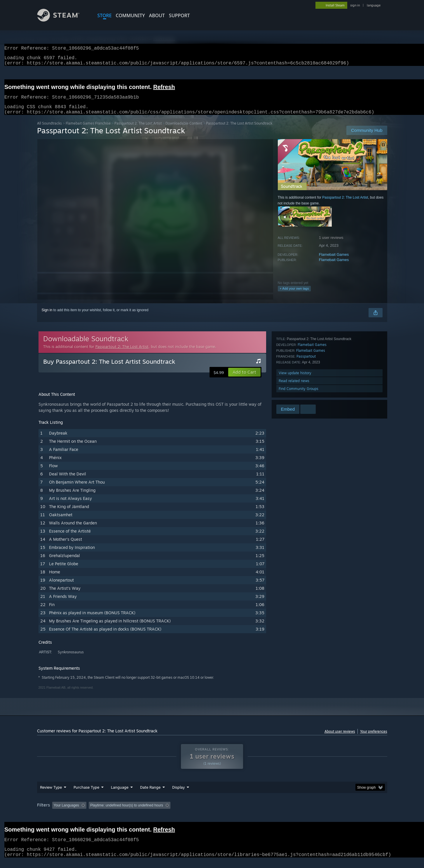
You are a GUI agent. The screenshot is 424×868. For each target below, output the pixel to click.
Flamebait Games (334, 261)
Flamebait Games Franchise (88, 130)
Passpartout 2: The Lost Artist (138, 130)
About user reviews (340, 738)
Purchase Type (86, 794)
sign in (355, 5)
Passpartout (306, 363)
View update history (295, 380)
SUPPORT (179, 15)
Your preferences (374, 738)
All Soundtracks (49, 130)
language (374, 5)
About (157, 15)
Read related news (294, 388)
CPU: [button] (291, 812)
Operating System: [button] (261, 812)
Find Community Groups (299, 396)
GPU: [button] (311, 812)
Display (178, 794)
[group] (212, 813)
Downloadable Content (184, 130)
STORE (105, 15)
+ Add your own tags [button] (294, 295)
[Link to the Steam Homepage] (63, 20)
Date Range (150, 794)
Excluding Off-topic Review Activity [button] (125, 812)
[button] (244, 379)
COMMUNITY (130, 15)
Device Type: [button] (336, 812)
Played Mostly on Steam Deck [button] (212, 812)
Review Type (51, 794)
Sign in (47, 317)
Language (120, 794)
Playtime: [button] (170, 812)
